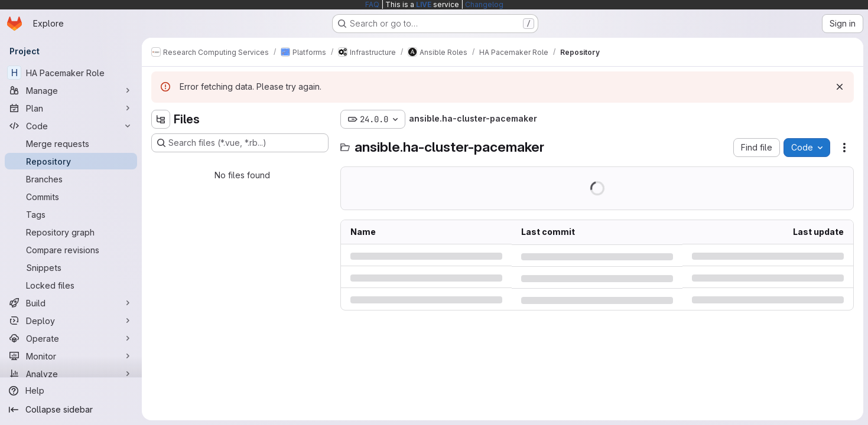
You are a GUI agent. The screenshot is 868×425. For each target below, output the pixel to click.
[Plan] (71, 108)
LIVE (424, 4)
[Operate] (71, 338)
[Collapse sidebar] (71, 410)
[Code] (71, 126)
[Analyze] (71, 374)
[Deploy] (71, 321)
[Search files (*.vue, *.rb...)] (240, 143)
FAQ (372, 4)
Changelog (484, 4)
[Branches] (71, 179)
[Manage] (71, 90)
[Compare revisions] (71, 250)
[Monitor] (71, 356)
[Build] (71, 303)
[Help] (71, 391)
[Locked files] (71, 285)
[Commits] (71, 197)
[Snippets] (71, 267)
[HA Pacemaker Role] (71, 73)
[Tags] (71, 214)
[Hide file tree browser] (161, 119)
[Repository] (71, 161)
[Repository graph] (71, 232)
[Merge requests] (71, 143)
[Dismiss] (840, 87)
